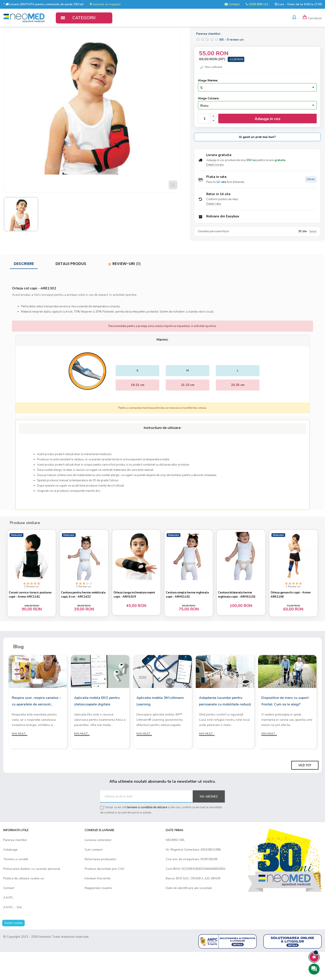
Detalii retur (214, 230)
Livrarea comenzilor (98, 868)
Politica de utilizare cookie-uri (24, 906)
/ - (231, 66)
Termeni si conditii (16, 887)
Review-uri (124, 290)
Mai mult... (20, 762)
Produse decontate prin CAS (104, 897)
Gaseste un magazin (105, 4)
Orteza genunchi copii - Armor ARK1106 (293, 619)
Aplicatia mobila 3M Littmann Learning (160, 729)
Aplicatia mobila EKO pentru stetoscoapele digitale (97, 729)
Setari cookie (13, 951)
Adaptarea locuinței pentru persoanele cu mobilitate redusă (225, 729)
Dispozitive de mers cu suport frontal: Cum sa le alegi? (285, 729)
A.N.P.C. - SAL (13, 935)
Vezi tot (305, 793)
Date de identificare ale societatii (189, 916)
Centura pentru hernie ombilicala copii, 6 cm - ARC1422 (78, 619)
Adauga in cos (267, 145)
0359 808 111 (257, 4)
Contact (232, 4)
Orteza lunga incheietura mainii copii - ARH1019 (136, 619)
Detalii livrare (215, 191)
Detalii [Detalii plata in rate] (311, 205)
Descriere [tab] (24, 290)
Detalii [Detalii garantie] (313, 257)
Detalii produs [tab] (71, 290)
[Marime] (257, 113)
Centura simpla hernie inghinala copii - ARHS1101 (186, 619)
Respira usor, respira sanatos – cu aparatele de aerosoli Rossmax (36, 729)
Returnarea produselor (100, 887)
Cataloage (10, 877)
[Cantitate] (204, 144)
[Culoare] (257, 131)
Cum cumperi (94, 877)
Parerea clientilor (15, 868)
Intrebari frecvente (98, 906)
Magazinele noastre (98, 916)
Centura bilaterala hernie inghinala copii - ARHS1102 (239, 619)
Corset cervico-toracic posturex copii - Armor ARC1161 (26, 619)
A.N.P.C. (8, 925)
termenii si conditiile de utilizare (147, 835)
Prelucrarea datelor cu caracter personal (32, 897)
